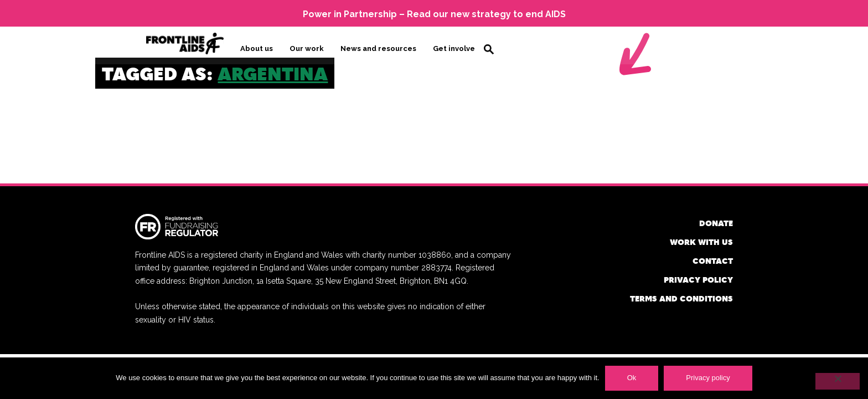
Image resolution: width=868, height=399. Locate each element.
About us (257, 48)
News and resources (378, 48)
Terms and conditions (681, 297)
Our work (307, 48)
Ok (632, 378)
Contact (713, 260)
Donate (716, 222)
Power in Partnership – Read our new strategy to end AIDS (434, 14)
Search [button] (489, 49)
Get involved (456, 48)
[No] (838, 381)
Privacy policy (698, 278)
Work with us (701, 241)
